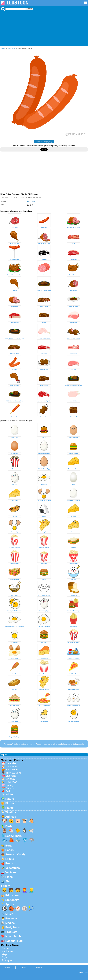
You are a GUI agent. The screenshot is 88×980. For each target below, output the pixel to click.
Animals (11, 817)
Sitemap (23, 968)
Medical (10, 923)
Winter (9, 794)
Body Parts (13, 927)
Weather (11, 812)
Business (12, 918)
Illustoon (3, 48)
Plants (10, 808)
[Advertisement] (44, 28)
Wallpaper (7, 951)
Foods (10, 850)
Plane (9, 877)
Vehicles (11, 872)
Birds (9, 826)
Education (12, 895)
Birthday (10, 779)
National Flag (14, 941)
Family (5, 886)
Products (11, 932)
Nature (10, 799)
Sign (4, 957)
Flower (10, 803)
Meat (14, 48)
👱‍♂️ (31, 890)
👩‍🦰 (25, 890)
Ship (8, 881)
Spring (9, 785)
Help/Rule (39, 968)
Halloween (12, 770)
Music (9, 914)
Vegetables (13, 868)
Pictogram (8, 960)
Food (10, 48)
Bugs (9, 846)
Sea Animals (14, 836)
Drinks (10, 859)
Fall (8, 791)
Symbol (18, 936)
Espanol (8, 968)
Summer (10, 788)
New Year (11, 782)
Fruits (9, 863)
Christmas (11, 766)
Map (4, 954)
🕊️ (31, 830)
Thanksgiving (13, 773)
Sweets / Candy (15, 854)
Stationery (12, 900)
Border (6, 948)
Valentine (11, 776)
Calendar (11, 763)
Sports (10, 904)
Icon (8, 936)
